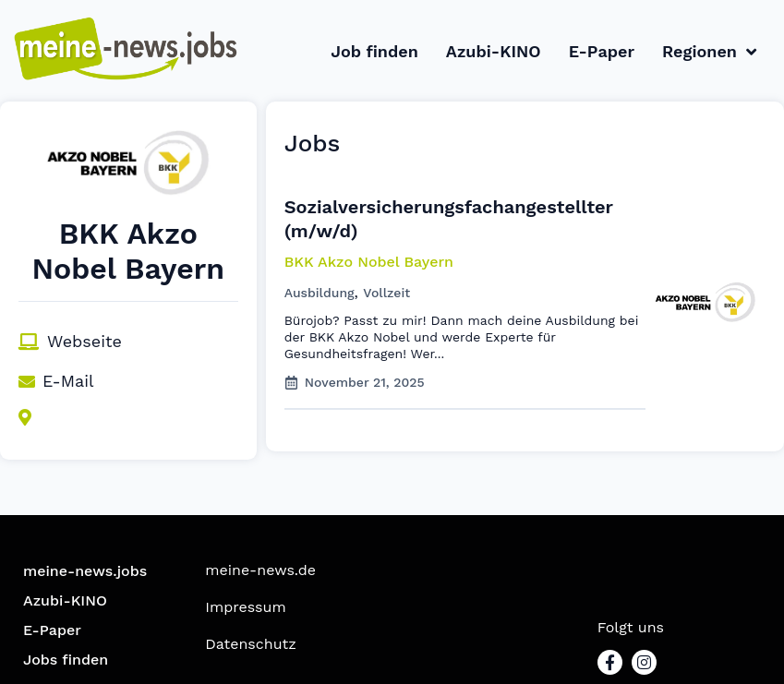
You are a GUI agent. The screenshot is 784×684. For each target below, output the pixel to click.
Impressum (245, 607)
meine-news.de (260, 570)
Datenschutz (251, 644)
